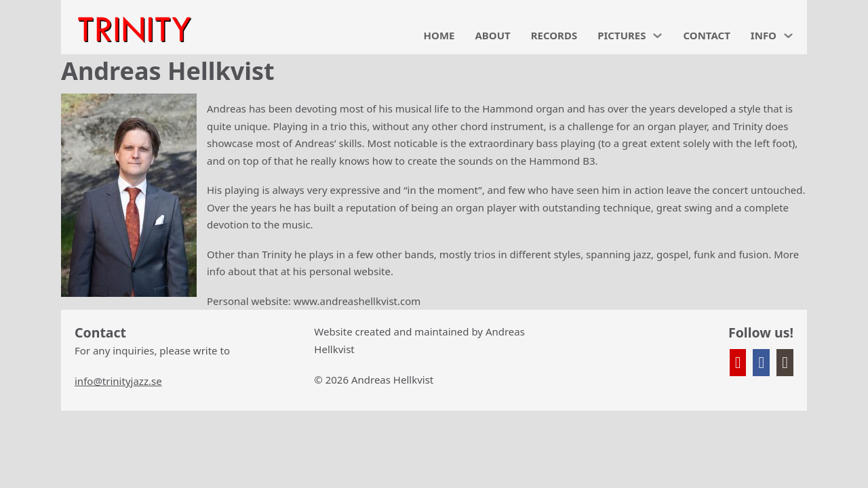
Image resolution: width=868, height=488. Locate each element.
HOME (439, 35)
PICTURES (622, 35)
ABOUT (492, 35)
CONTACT (706, 35)
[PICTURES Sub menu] (657, 36)
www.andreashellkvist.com (357, 301)
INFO (764, 35)
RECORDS (554, 35)
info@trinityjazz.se (118, 381)
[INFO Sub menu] (788, 36)
